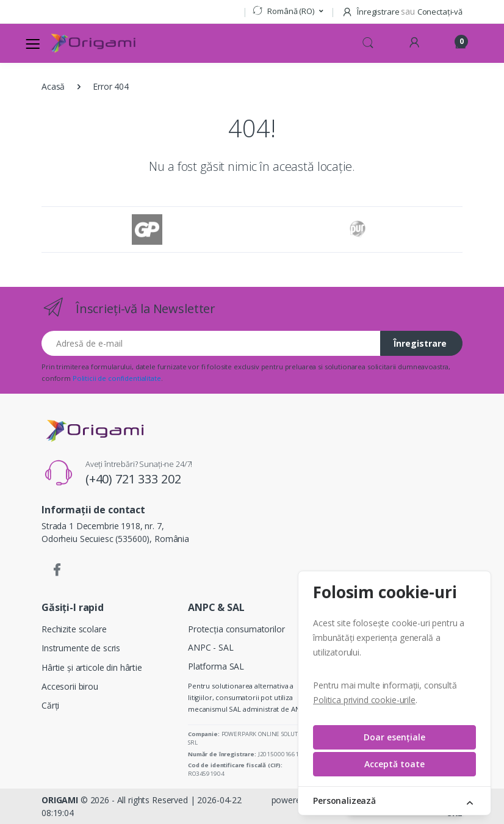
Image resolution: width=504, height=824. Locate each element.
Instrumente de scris (81, 648)
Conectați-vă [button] (440, 12)
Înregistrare (420, 343)
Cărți (50, 705)
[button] (288, 12)
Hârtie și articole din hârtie (92, 667)
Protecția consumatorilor (236, 629)
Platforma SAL (216, 666)
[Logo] (93, 43)
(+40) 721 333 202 (133, 479)
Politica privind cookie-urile (364, 700)
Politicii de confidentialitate (117, 378)
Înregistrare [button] (371, 12)
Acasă (53, 86)
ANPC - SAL (211, 647)
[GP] (147, 229)
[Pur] (357, 229)
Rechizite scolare (74, 629)
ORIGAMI (60, 800)
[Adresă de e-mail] (211, 343)
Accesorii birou (70, 686)
